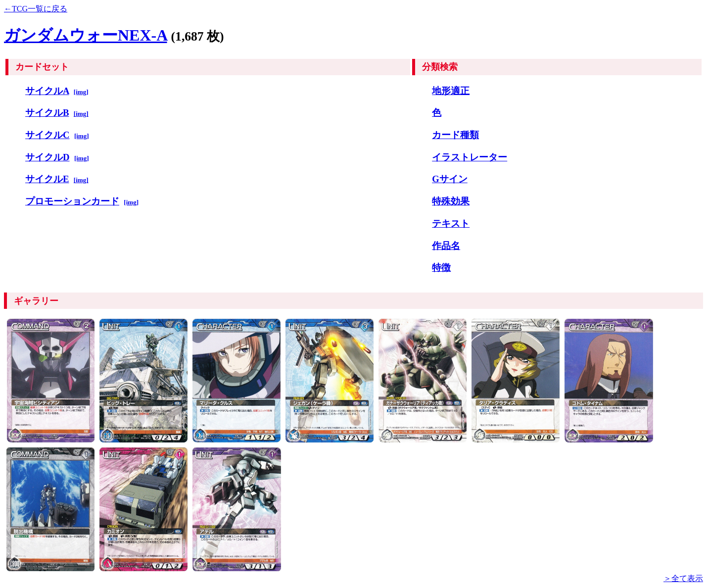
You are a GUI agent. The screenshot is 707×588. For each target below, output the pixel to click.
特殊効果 (451, 201)
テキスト (451, 223)
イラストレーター (470, 157)
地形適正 (451, 91)
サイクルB (47, 113)
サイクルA (47, 91)
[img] (81, 92)
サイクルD (47, 157)
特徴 (441, 268)
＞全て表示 (683, 578)
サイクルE (47, 179)
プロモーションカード (72, 201)
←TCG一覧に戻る (36, 9)
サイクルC (47, 135)
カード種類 (455, 135)
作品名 (446, 246)
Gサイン (450, 179)
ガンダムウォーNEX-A (86, 35)
